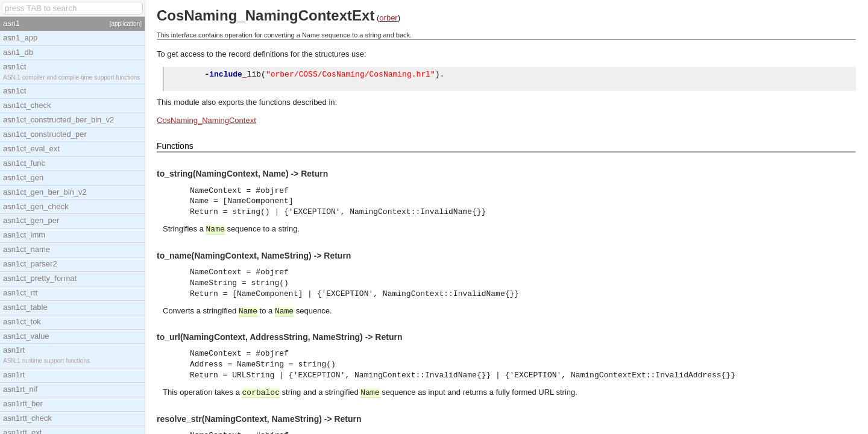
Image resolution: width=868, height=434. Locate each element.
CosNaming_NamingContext (206, 122)
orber (388, 18)
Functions (175, 148)
